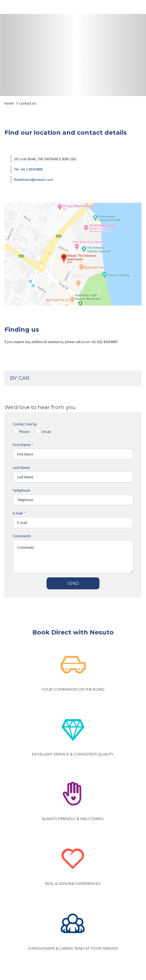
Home (9, 103)
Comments (22, 536)
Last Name (21, 467)
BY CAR (72, 378)
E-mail (19, 513)
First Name (23, 445)
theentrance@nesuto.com (34, 180)
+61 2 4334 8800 (31, 169)
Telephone (22, 490)
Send (73, 583)
